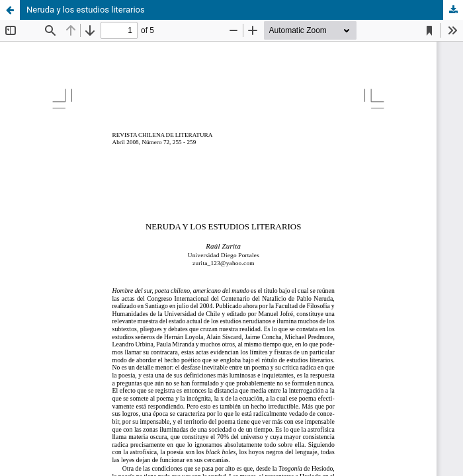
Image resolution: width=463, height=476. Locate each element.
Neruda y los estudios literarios (86, 10)
